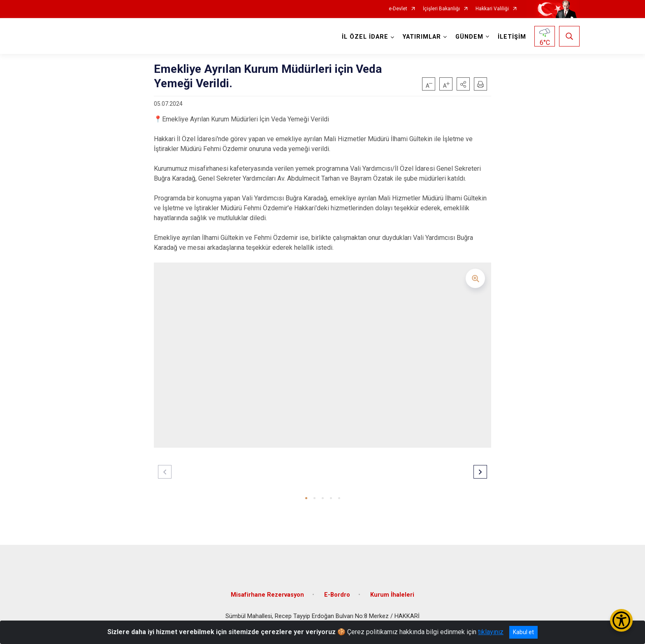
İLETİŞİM (511, 37)
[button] (463, 84)
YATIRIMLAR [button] (421, 37)
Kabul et (523, 632)
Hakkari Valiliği (492, 9)
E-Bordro (337, 591)
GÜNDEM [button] (469, 37)
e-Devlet (398, 9)
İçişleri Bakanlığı (441, 9)
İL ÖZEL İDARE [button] (364, 37)
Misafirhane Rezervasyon (267, 591)
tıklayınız (491, 632)
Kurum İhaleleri (392, 591)
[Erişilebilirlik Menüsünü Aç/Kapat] (621, 620)
